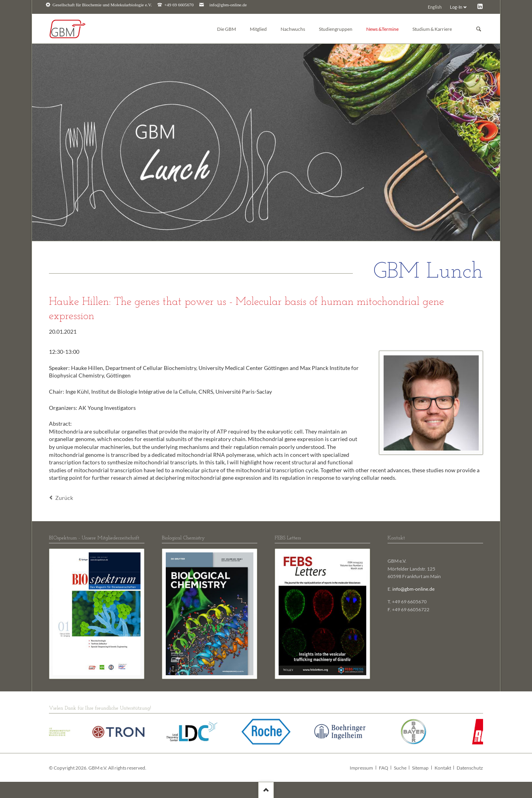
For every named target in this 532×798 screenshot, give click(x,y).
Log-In (456, 7)
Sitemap (420, 768)
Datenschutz (470, 768)
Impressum (361, 768)
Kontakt (443, 768)
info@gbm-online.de (228, 5)
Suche (400, 768)
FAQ (384, 768)
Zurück (64, 498)
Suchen (479, 29)
